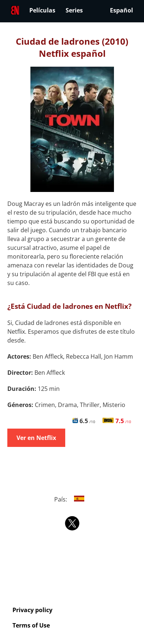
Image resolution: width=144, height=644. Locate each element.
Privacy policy (32, 610)
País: (72, 499)
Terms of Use (31, 625)
